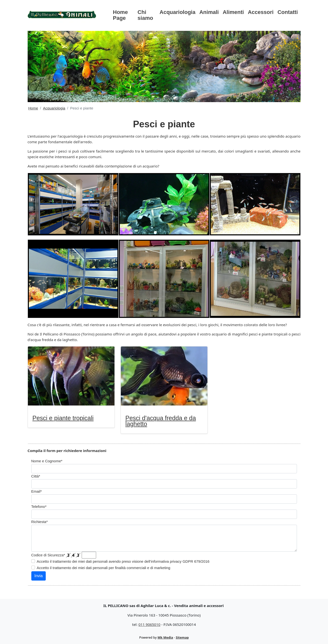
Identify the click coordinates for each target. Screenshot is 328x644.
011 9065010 (149, 624)
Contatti (288, 12)
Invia (39, 576)
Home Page (120, 15)
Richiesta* (40, 522)
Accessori (261, 12)
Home (33, 108)
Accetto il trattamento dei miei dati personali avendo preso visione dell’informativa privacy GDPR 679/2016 (123, 561)
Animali (209, 12)
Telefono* (39, 507)
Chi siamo (145, 15)
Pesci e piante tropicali (63, 418)
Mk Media (165, 637)
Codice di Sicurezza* (48, 555)
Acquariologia (177, 12)
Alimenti (233, 12)
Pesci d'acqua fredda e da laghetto (161, 421)
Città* (36, 476)
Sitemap (182, 637)
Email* (37, 491)
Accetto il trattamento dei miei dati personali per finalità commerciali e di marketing (103, 568)
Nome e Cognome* (47, 461)
